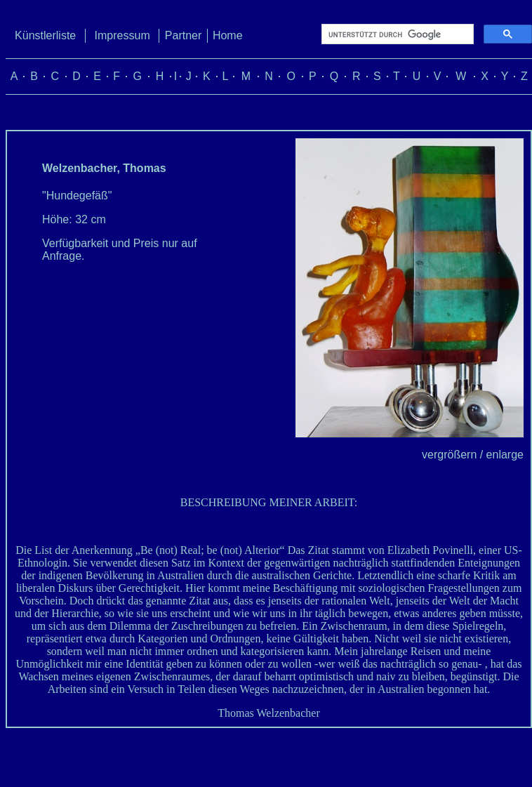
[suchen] (396, 34)
